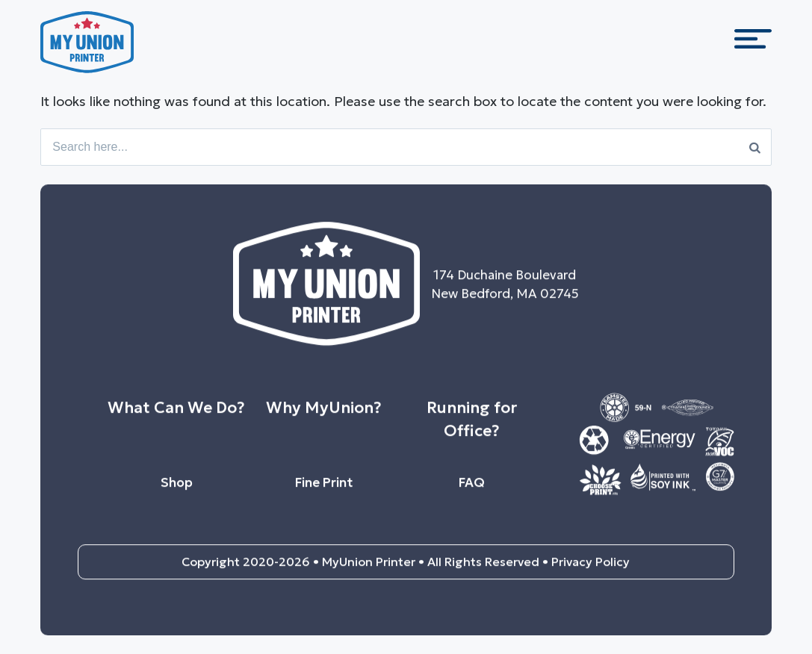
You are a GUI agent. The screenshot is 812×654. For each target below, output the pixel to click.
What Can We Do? (176, 414)
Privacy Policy (591, 568)
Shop (177, 488)
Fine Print (324, 488)
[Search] (755, 147)
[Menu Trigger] (753, 45)
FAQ (472, 488)
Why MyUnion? (324, 414)
